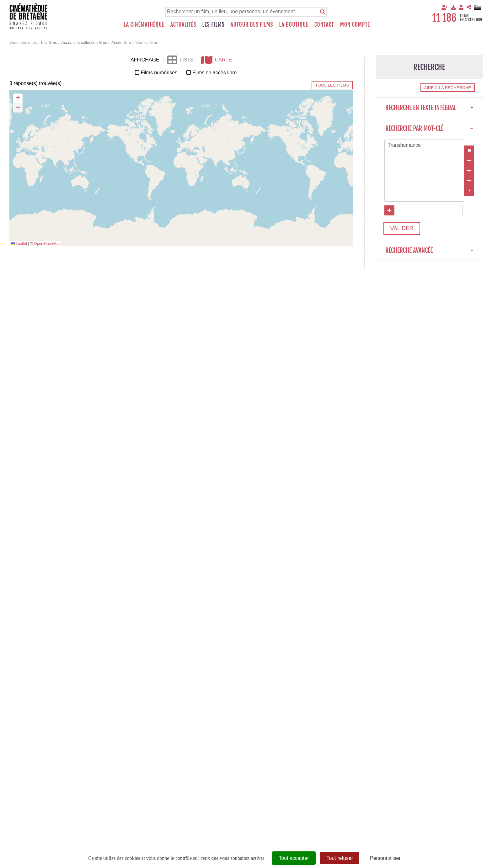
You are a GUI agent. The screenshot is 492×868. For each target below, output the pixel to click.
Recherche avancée (429, 251)
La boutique (294, 24)
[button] (18, 98)
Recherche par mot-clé (429, 128)
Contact (324, 24)
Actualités (183, 24)
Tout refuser (340, 858)
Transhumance (424, 146)
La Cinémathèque (144, 24)
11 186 (444, 18)
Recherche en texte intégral (429, 108)
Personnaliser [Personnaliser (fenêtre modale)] (385, 858)
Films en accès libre (214, 73)
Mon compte (355, 24)
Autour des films (252, 24)
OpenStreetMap (47, 244)
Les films (214, 24)
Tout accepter (294, 858)
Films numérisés (159, 73)
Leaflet (19, 244)
